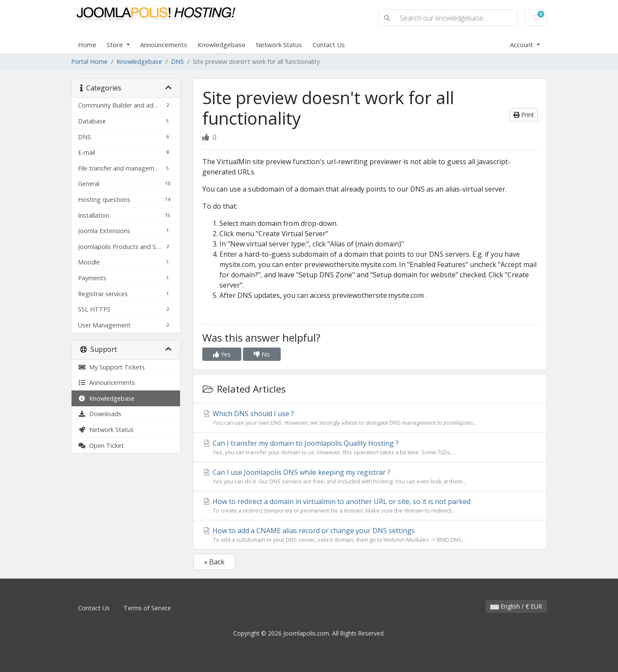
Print (524, 115)
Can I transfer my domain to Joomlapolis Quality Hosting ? (370, 447)
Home (87, 45)
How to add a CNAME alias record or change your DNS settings (370, 535)
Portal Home (89, 61)
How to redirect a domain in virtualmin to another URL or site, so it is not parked (370, 506)
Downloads (100, 414)
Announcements (164, 45)
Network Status (279, 45)
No (262, 354)
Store (116, 45)
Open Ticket (101, 445)
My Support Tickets (111, 367)
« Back (214, 562)
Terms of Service (147, 608)
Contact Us (329, 45)
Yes (222, 354)
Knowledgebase (222, 45)
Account (522, 45)
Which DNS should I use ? (370, 418)
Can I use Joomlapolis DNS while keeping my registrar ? (370, 477)
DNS (177, 61)
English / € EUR (516, 606)
